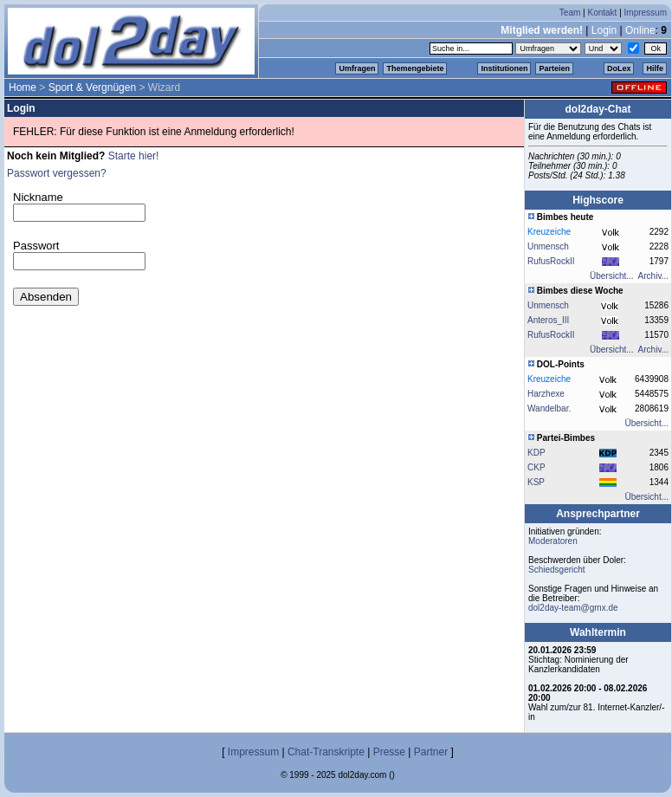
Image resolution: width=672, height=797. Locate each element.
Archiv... (653, 276)
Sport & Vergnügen (92, 87)
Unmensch (548, 246)
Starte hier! (134, 156)
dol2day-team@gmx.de (573, 608)
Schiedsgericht (557, 570)
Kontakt (602, 13)
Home (23, 87)
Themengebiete (415, 68)
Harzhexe (546, 394)
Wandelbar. (549, 408)
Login (604, 30)
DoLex (619, 68)
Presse (389, 752)
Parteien (554, 68)
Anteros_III (548, 320)
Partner (431, 752)
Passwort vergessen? (57, 173)
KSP (536, 482)
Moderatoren (553, 541)
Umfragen (357, 68)
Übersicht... (612, 276)
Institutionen (504, 68)
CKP (536, 467)
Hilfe (655, 68)
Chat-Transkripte (326, 752)
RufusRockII (551, 261)
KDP (536, 453)
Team (570, 13)
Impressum (646, 13)
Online (640, 30)
